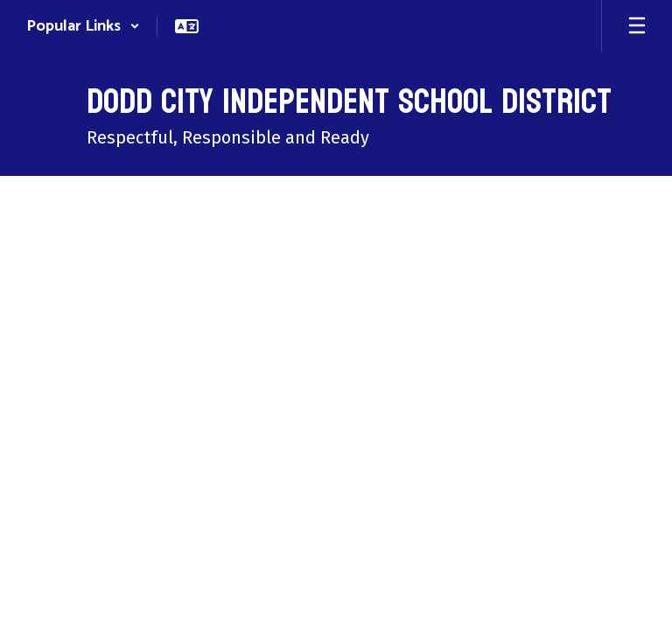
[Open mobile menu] (637, 26)
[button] (83, 26)
